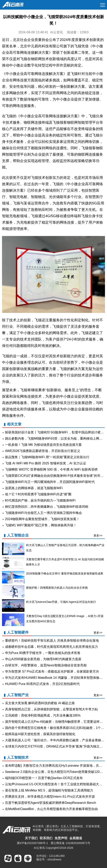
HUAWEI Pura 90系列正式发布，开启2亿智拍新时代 (42, 684)
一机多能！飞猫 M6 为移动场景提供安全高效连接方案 (43, 445)
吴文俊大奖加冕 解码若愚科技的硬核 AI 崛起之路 (40, 703)
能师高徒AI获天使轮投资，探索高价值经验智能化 (40, 734)
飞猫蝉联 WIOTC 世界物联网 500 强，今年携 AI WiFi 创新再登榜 (51, 469)
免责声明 (61, 838)
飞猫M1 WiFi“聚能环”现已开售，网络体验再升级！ (41, 525)
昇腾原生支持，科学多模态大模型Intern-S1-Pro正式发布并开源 (50, 797)
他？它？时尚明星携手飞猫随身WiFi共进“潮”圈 (38, 494)
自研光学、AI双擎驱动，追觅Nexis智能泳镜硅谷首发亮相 (46, 665)
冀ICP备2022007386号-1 (32, 843)
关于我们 (31, 838)
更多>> (98, 536)
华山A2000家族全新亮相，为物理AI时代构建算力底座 (43, 659)
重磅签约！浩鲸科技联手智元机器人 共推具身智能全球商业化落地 (52, 641)
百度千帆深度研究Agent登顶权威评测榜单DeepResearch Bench (50, 803)
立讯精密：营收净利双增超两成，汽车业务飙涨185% (43, 715)
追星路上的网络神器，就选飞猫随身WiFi (34, 488)
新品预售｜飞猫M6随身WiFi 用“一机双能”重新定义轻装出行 (47, 457)
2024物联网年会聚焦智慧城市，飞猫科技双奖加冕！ (42, 519)
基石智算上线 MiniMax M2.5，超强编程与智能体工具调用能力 (49, 790)
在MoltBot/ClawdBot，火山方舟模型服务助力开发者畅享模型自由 (51, 809)
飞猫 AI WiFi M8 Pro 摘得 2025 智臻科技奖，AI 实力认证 (46, 463)
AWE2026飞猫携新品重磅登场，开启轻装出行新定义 (43, 451)
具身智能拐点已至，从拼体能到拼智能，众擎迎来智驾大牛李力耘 (51, 709)
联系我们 (46, 838)
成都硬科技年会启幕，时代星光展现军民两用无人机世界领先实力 (51, 647)
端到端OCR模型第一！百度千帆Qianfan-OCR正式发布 (44, 778)
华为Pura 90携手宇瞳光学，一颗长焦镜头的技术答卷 (43, 653)
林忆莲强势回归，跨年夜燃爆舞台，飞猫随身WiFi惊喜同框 (47, 507)
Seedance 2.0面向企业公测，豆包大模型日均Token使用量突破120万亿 (56, 772)
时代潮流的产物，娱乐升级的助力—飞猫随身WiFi (40, 500)
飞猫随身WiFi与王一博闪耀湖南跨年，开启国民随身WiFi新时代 (50, 482)
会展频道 (76, 838)
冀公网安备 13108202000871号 (70, 843)
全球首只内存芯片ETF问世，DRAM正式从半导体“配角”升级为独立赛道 (56, 746)
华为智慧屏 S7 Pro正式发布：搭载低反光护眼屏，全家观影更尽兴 (52, 671)
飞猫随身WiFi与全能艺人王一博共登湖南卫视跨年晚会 (43, 513)
